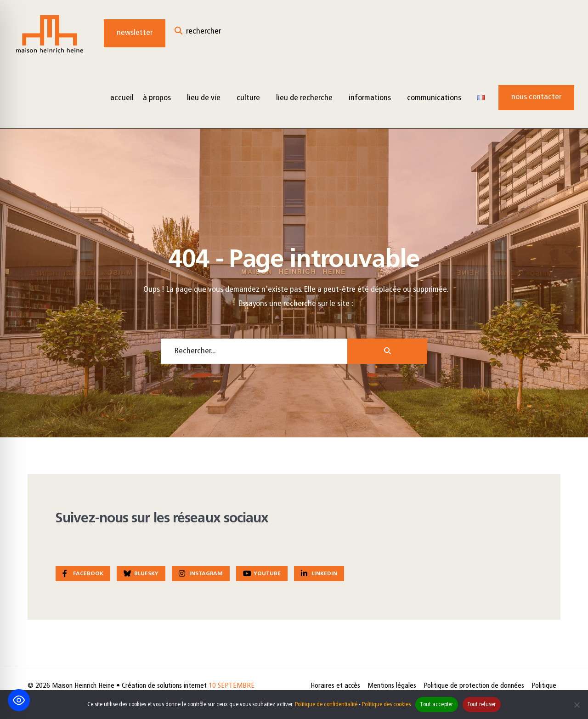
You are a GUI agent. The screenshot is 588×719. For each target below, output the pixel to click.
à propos (157, 98)
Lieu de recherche (304, 98)
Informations (370, 98)
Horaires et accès (335, 686)
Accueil (122, 98)
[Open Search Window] (198, 33)
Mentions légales (392, 686)
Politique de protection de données (474, 686)
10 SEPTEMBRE (232, 686)
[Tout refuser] (577, 705)
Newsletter (135, 33)
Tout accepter (436, 705)
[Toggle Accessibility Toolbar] (19, 700)
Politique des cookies (386, 705)
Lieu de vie (204, 98)
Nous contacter (536, 97)
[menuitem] (160, 98)
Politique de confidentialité (326, 705)
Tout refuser (482, 705)
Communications (434, 98)
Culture (248, 98)
